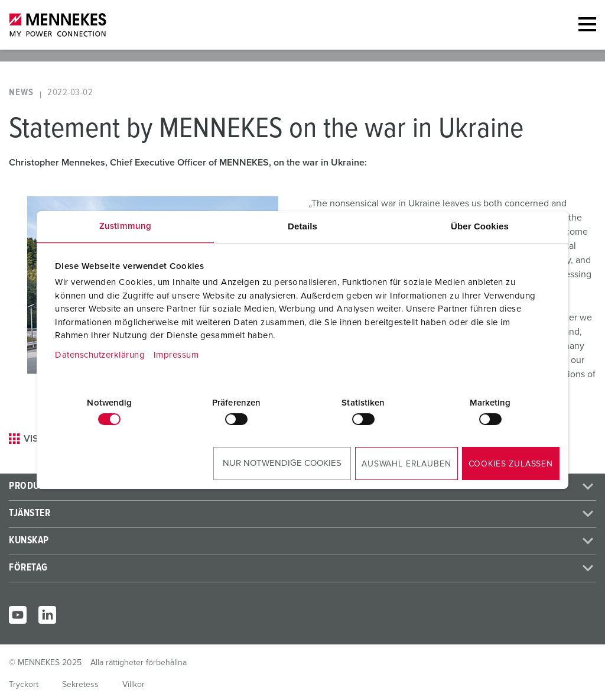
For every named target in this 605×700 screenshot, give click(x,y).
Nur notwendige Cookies (282, 463)
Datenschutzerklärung (100, 355)
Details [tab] (302, 226)
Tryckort (24, 685)
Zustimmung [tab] (125, 226)
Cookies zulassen (511, 464)
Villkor (134, 685)
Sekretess (80, 685)
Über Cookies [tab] (480, 226)
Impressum (176, 355)
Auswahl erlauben (406, 464)
